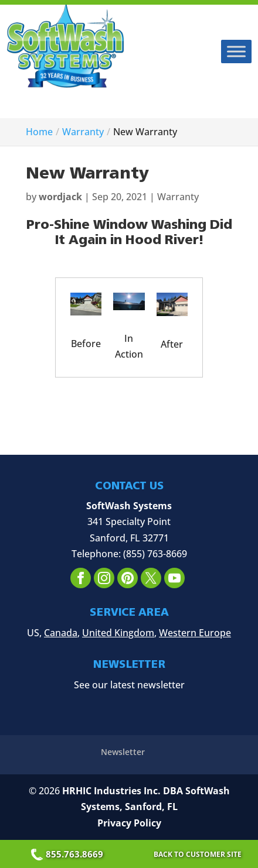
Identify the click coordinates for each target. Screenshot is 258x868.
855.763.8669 (69, 854)
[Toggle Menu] (236, 51)
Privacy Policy (129, 823)
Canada (61, 633)
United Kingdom (118, 633)
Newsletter (123, 752)
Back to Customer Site (198, 854)
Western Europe (195, 633)
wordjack (60, 197)
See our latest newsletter (129, 685)
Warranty (178, 197)
